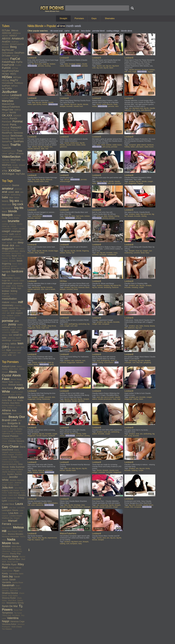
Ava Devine (17, 414)
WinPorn (6, 165)
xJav (4, 168)
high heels (11, 275)
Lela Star (12, 508)
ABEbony (17, 33)
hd (4, 275)
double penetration (10, 251)
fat (10, 258)
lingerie (5, 294)
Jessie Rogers (8, 483)
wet (19, 353)
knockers (6, 288)
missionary (8, 305)
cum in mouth (50, 289)
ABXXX (6, 39)
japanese (18, 283)
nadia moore (117, 145)
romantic (5, 330)
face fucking (16, 253)
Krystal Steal (8, 504)
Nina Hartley (16, 549)
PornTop (6, 130)
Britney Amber (10, 426)
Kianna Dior (12, 498)
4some (67, 104)
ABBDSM (7, 33)
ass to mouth (109, 397)
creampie (16, 231)
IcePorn (6, 86)
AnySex (5, 44)
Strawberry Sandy (15, 603)
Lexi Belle (21, 508)
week (78, 26)
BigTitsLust (8, 50)
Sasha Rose (18, 582)
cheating (12, 224)
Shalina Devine (10, 593)
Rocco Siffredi (15, 568)
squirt (18, 338)
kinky (14, 286)
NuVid (13, 112)
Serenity (5, 590)
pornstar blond (98, 31)
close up (6, 226)
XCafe (15, 165)
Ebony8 (15, 56)
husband (15, 281)
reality (20, 325)
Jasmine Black (17, 469)
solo (4, 338)
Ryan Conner (7, 571)
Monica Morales (15, 534)
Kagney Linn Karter (10, 490)
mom (5, 308)
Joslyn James (14, 485)
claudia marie (39, 181)
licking (14, 291)
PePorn (5, 119)
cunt (4, 243)
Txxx (19, 151)
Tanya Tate (18, 610)
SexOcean (17, 136)
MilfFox (18, 110)
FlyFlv (19, 62)
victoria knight (65, 181)
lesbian (6, 291)
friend (14, 264)
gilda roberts (142, 145)
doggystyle (8, 248)
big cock (18, 204)
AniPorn (15, 42)
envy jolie (38, 64)
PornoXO (16, 128)
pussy (12, 324)
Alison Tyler (8, 382)
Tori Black (16, 615)
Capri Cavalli (8, 431)
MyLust (5, 113)
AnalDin (6, 42)
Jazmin (5, 477)
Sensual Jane (16, 588)
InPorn (15, 86)
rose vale (75, 31)
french (99, 104)
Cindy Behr (18, 444)
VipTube (6, 160)
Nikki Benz (16, 546)
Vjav (23, 160)
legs (19, 288)
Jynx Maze (19, 488)
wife (10, 355)
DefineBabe (8, 53)
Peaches (5, 554)
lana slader (86, 31)
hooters (17, 278)
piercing (5, 318)
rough (13, 330)
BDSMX (5, 47)
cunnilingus (19, 240)
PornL (13, 125)
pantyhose (80, 436)
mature (6, 302)
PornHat (18, 121)
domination (20, 249)
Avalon (5, 417)
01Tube (6, 30)
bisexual (49, 179)
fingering (6, 264)
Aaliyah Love (9, 366)
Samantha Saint (16, 574)
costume (78, 361)
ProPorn (14, 130)
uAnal (5, 154)
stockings (6, 340)
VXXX (13, 162)
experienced (52, 538)
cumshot (7, 239)
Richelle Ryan (9, 564)
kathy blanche (107, 104)
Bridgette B (14, 423)
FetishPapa (8, 62)
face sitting (6, 256)
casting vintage (113, 31)
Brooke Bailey (16, 429)
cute (15, 243)
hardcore (17, 271)
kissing (20, 286)
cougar (15, 229)
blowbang (107, 287)
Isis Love (5, 469)
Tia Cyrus (18, 613)
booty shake (14, 218)
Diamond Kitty (15, 452)
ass (17, 192)
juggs (8, 286)
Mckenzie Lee (18, 524)
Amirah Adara (15, 385)
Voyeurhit (6, 162)
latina (14, 288)
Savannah (8, 585)
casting (5, 224)
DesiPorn (19, 53)
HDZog (5, 80)
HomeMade (8, 83)
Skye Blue (12, 600)
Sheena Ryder (9, 598)
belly (38, 179)
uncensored (17, 350)
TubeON (6, 148)
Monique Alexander (10, 536)
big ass (14, 201)
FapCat (15, 59)
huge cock (45, 328)
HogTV (14, 80)
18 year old (6, 185)
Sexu (13, 138)
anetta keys (75, 143)
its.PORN (7, 89)
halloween (80, 362)
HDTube (17, 77)
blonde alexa (126, 31)
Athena (6, 410)
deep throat (52, 326)
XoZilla (16, 168)
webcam (13, 353)
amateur (8, 188)
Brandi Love (9, 420)
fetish (20, 261)
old (8, 313)
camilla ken (42, 362)
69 (33, 64)
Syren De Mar (10, 606)
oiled (4, 313)
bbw (11, 198)
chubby (20, 224)
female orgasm (42, 436)
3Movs (15, 30)
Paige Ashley (17, 551)
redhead (6, 327)
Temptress (7, 613)
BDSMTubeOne (17, 44)
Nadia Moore (9, 541)
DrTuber (6, 56)
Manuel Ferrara (10, 522)
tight (18, 347)
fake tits (21, 256)
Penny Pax (15, 554)
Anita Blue (7, 400)
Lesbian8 (16, 95)
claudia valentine (34, 149)
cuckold (5, 234)
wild (14, 355)
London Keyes (16, 516)
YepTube (20, 174)
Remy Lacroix (13, 562)
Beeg (13, 47)
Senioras (18, 133)
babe (5, 197)
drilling (136, 399)
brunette (14, 221)
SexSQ (5, 139)
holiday (127, 147)
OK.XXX (7, 115)
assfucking (16, 195)
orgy (4, 316)
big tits (19, 208)
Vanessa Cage (17, 621)
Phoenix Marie (10, 556)
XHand (22, 165)
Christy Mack (7, 444)
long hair (14, 294)
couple (22, 229)
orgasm (19, 313)
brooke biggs (53, 251)
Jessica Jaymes (17, 480)
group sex (15, 268)
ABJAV (5, 36)
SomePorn (7, 142)
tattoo (14, 344)
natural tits (13, 308)
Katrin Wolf (13, 495)
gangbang (6, 266)
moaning (18, 305)
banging (107, 285)
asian (11, 192)
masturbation (9, 299)
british (4, 221)
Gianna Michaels (9, 464)
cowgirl (6, 231)
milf (20, 302)
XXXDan (14, 170)
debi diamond (146, 110)
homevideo (7, 278)
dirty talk (139, 362)
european (6, 253)
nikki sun (111, 183)
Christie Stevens (16, 441)
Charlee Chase (8, 439)
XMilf (9, 168)
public (5, 325)
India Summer (17, 467)
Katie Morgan (14, 493)
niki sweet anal (56, 31)
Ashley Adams (8, 405)
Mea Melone (7, 528)
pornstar (8, 321)
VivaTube (15, 160)
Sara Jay (7, 576)
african (67, 179)
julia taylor (140, 147)
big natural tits (8, 208)
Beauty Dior (17, 417)
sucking (6, 344)
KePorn (6, 95)
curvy (9, 243)
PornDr (14, 118)
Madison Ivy (7, 518)
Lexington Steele (10, 510)
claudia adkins (37, 503)
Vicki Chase (17, 627)
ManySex (8, 101)
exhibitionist (112, 255)
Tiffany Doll (6, 615)
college (13, 226)
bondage (17, 215)
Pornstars (79, 18)
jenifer (30, 472)
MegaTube (8, 110)
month (70, 26)
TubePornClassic (9, 151)
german (14, 266)
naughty (5, 311)
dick (12, 245)
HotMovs (19, 83)
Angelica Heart (17, 392)
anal (5, 192)
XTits (5, 171)
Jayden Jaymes (14, 474)
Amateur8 (18, 39)
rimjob (20, 327)
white (4, 355)
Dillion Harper (8, 455)
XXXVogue (8, 174)
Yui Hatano (7, 629)
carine (67, 31)
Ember (14, 457)
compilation (6, 229)
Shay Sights (13, 596)
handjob (6, 272)
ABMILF (13, 36)
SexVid (20, 139)
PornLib (6, 128)
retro (117, 106)
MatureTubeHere (11, 107)
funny (20, 264)
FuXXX (6, 68)
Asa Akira (15, 403)
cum (11, 234)
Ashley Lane (12, 408)
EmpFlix (6, 59)
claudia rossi (78, 106)
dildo (18, 246)
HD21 (13, 74)
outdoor (10, 315)
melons (14, 302)
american (18, 189)
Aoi (14, 400)
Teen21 (6, 145)
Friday (17, 462)
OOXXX (17, 116)
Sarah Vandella (9, 581)
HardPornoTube (10, 71)
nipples (12, 311)
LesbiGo (5, 98)
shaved (15, 332)
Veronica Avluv (9, 624)
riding (14, 327)
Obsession (6, 551)
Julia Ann (8, 488)
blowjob (7, 215)
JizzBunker (10, 92)
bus (51, 147)
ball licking (36, 287)
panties (17, 316)
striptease (17, 340)
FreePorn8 (8, 65)
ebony (22, 251)
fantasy (5, 258)
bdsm (17, 198)
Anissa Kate (16, 397)
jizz (3, 286)
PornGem (7, 122)
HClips (5, 74)
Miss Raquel (12, 531)
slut (10, 335)
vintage (5, 353)
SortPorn (18, 141)
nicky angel (132, 72)
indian (22, 281)
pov (17, 321)
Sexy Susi (14, 590)
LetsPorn (14, 98)
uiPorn (11, 154)
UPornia (20, 154)
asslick (95, 434)
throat (13, 347)
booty (5, 218)
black (5, 212)
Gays (94, 18)
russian (19, 330)
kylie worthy (37, 104)
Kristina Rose (13, 501)
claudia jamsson (135, 70)
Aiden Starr (14, 369)
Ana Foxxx (8, 388)
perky (52, 364)
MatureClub (8, 104)
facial (14, 256)
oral (12, 313)
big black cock (138, 108)
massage (6, 296)
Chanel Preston (10, 436)
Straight (63, 18)
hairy (23, 268)
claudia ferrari (148, 505)
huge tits (6, 281)
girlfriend (6, 268)
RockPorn (7, 133)
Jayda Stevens (8, 472)
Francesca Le (7, 462)
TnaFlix (15, 145)
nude (19, 311)
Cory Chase (10, 446)
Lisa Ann (13, 513)
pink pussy (106, 147)
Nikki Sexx (6, 549)
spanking (11, 338)
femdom (12, 261)
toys (9, 350)
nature (22, 308)
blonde (13, 211)
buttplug (134, 470)
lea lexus (145, 70)
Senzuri (6, 136)
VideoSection (11, 157)
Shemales (110, 18)
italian (133, 147)
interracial (7, 283)
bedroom (131, 328)
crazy (115, 253)
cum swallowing (15, 237)
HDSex (7, 77)
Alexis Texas (16, 379)
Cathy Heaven (17, 434)
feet (14, 258)
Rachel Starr (14, 559)
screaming (6, 332)
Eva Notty (13, 459)
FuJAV (18, 65)
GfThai (15, 68)
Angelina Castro (8, 394)
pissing (12, 318)
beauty (5, 201)
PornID (5, 125)
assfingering (73, 324)
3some (16, 185)
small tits (18, 335)
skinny (5, 335)
